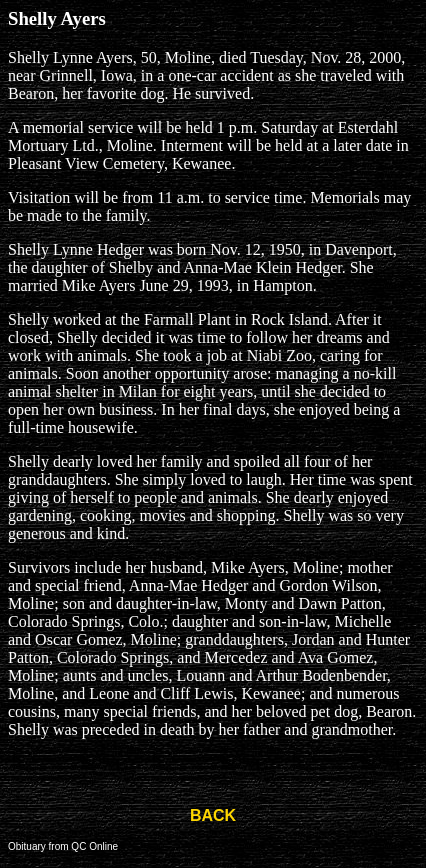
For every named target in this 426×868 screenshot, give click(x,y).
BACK (213, 815)
